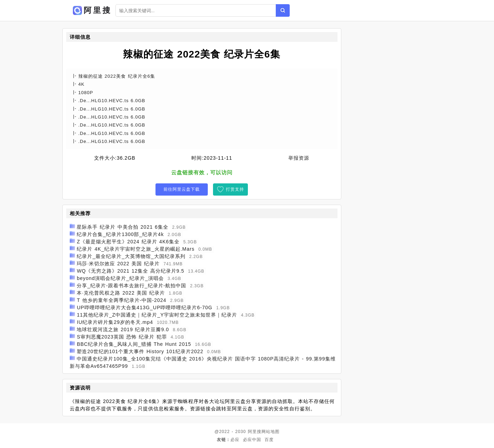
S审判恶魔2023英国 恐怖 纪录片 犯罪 (122, 337)
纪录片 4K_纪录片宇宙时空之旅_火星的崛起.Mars (136, 249)
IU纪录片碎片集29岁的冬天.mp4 (115, 322)
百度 (269, 440)
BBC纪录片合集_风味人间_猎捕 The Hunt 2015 (134, 344)
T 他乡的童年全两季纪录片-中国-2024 (121, 300)
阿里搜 (255, 432)
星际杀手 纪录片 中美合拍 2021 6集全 (123, 227)
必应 (235, 440)
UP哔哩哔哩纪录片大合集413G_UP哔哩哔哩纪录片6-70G (145, 307)
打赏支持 (235, 189)
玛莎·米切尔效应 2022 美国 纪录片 (118, 264)
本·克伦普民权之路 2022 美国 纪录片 (121, 293)
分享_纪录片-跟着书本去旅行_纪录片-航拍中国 (131, 286)
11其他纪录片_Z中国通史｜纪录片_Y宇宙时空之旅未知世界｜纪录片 (157, 315)
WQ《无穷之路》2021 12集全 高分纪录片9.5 (130, 271)
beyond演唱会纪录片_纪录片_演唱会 (120, 278)
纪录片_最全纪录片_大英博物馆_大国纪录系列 (131, 256)
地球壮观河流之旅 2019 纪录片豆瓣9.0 (123, 329)
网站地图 (271, 432)
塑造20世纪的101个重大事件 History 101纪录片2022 (140, 351)
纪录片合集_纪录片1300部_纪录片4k (120, 234)
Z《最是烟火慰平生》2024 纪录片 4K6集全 (128, 242)
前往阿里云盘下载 (182, 189)
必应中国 (252, 440)
